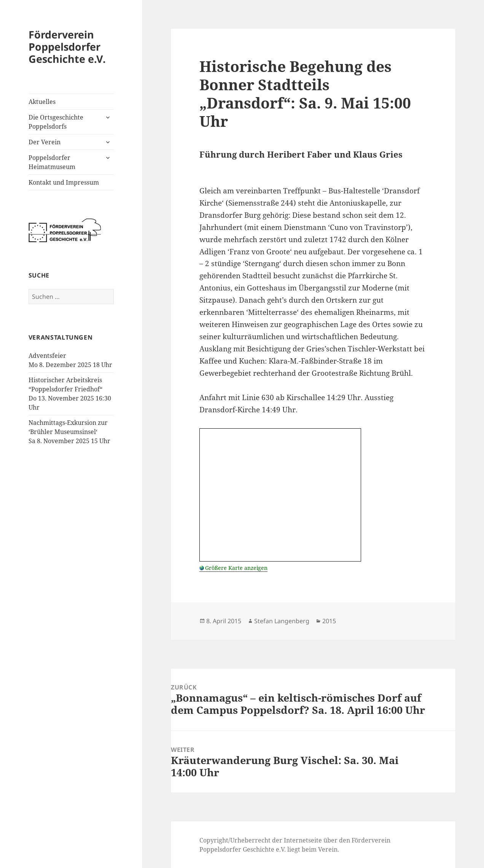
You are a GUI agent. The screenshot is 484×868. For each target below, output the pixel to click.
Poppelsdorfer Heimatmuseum (52, 162)
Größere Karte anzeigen (236, 568)
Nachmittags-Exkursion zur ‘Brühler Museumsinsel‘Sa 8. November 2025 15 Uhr (69, 432)
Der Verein (45, 142)
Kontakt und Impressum (64, 182)
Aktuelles (42, 102)
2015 (329, 621)
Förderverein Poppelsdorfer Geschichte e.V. (67, 47)
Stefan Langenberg (282, 621)
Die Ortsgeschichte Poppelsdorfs (56, 122)
